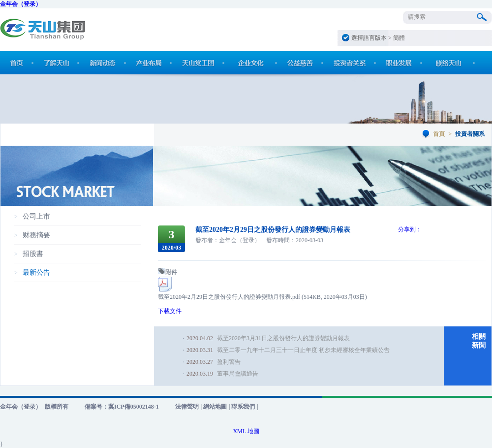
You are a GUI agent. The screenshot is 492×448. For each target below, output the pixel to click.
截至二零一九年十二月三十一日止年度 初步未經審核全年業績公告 (303, 350)
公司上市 (36, 216)
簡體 (399, 38)
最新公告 (36, 272)
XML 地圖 (246, 431)
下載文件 (170, 311)
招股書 (33, 254)
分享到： (410, 229)
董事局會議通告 (238, 374)
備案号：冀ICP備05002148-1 (122, 407)
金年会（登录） (21, 4)
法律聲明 (187, 407)
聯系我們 (243, 407)
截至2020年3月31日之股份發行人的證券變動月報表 (283, 338)
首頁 (439, 134)
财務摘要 (36, 235)
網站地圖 (215, 407)
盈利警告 (229, 362)
